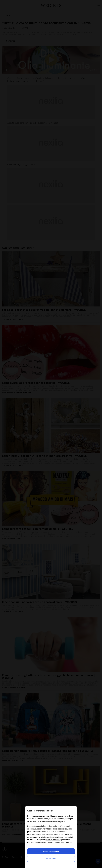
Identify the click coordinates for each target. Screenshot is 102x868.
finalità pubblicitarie (53, 840)
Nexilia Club (51, 859)
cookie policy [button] (60, 821)
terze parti (66, 826)
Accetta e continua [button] (51, 851)
